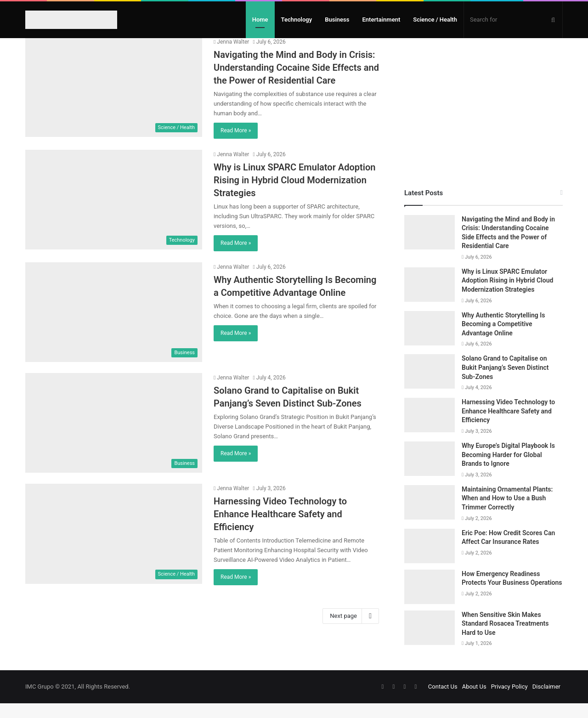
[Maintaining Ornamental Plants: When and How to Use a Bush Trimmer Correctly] (430, 517)
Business (337, 20)
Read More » (236, 145)
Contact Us (443, 701)
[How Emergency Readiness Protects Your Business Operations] (430, 602)
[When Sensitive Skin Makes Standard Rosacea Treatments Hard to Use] (430, 642)
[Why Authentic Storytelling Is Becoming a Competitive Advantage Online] (114, 327)
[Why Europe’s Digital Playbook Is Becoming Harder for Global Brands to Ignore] (430, 473)
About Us (474, 701)
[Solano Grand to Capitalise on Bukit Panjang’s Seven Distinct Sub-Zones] (114, 438)
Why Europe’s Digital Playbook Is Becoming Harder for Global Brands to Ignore (508, 469)
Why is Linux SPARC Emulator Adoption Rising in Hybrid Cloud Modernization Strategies (294, 195)
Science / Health (435, 20)
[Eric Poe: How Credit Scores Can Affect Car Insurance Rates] (430, 561)
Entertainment (381, 20)
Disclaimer (546, 701)
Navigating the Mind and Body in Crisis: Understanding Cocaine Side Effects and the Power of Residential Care (296, 82)
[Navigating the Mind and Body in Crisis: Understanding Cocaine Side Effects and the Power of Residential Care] (114, 102)
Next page (351, 631)
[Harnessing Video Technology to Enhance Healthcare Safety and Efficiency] (114, 548)
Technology (297, 20)
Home (260, 20)
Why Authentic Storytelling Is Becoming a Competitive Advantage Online (503, 339)
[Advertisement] (483, 116)
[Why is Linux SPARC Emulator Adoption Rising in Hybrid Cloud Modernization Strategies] (114, 214)
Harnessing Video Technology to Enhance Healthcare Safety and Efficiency (280, 529)
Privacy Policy (509, 701)
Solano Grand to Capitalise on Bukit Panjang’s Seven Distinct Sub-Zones (505, 382)
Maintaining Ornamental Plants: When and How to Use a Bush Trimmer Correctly (507, 513)
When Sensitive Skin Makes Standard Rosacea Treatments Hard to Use (505, 638)
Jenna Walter (231, 57)
